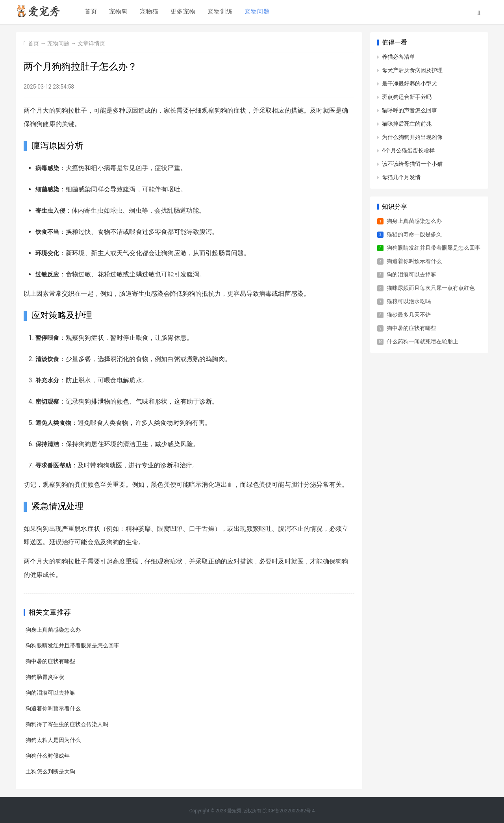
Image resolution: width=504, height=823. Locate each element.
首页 (90, 12)
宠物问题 (256, 12)
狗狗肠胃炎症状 (45, 677)
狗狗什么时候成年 (48, 756)
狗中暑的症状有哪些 (50, 661)
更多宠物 (182, 12)
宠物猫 (148, 12)
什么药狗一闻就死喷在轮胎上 (422, 341)
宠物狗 (118, 12)
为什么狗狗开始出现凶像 (412, 137)
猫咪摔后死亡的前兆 (407, 124)
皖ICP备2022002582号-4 (289, 811)
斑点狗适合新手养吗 (407, 97)
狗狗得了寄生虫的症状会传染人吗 (67, 724)
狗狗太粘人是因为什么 (53, 740)
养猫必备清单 (398, 57)
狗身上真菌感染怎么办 (53, 630)
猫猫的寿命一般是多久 (414, 234)
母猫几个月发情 (401, 177)
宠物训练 (219, 12)
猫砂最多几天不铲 (409, 315)
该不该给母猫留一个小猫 (412, 164)
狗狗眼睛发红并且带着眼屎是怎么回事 (72, 645)
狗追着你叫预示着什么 (53, 708)
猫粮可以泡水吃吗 (409, 301)
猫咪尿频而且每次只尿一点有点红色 (431, 288)
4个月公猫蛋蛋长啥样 (408, 150)
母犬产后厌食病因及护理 (412, 70)
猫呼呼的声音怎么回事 (409, 110)
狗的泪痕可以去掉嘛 (50, 693)
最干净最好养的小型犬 (409, 83)
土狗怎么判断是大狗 (50, 771)
